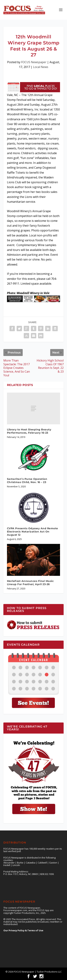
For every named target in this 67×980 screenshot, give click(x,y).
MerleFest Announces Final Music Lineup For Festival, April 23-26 (30, 583)
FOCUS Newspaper (34, 62)
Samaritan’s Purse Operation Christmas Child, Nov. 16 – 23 (27, 481)
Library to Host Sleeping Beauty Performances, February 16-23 (29, 431)
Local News (41, 67)
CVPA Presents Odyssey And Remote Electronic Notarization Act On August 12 (33, 532)
